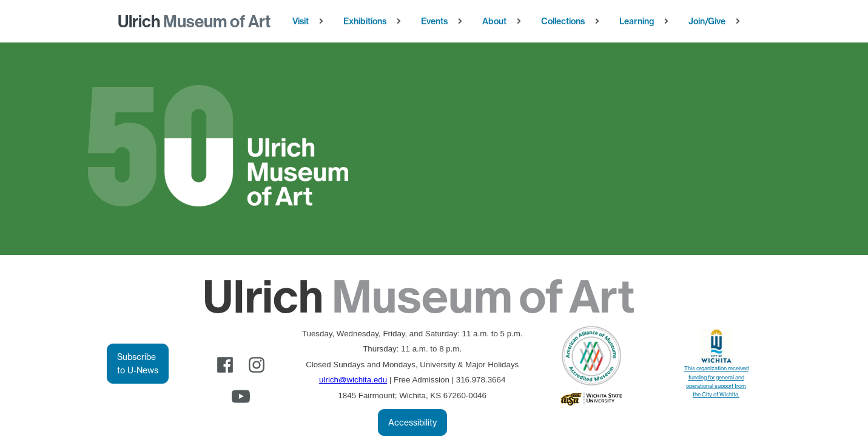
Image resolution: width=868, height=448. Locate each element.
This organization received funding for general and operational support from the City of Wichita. (716, 381)
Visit (301, 21)
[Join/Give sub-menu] (740, 21)
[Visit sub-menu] (324, 21)
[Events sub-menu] (463, 21)
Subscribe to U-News (138, 364)
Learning (637, 21)
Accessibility (412, 423)
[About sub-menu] (521, 21)
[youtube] (241, 396)
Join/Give (707, 21)
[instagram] (257, 365)
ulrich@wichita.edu (353, 380)
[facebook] (225, 365)
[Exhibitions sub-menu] (401, 21)
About (494, 21)
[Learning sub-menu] (669, 21)
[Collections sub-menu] (600, 21)
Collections (563, 21)
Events (434, 21)
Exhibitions (365, 21)
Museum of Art (194, 22)
